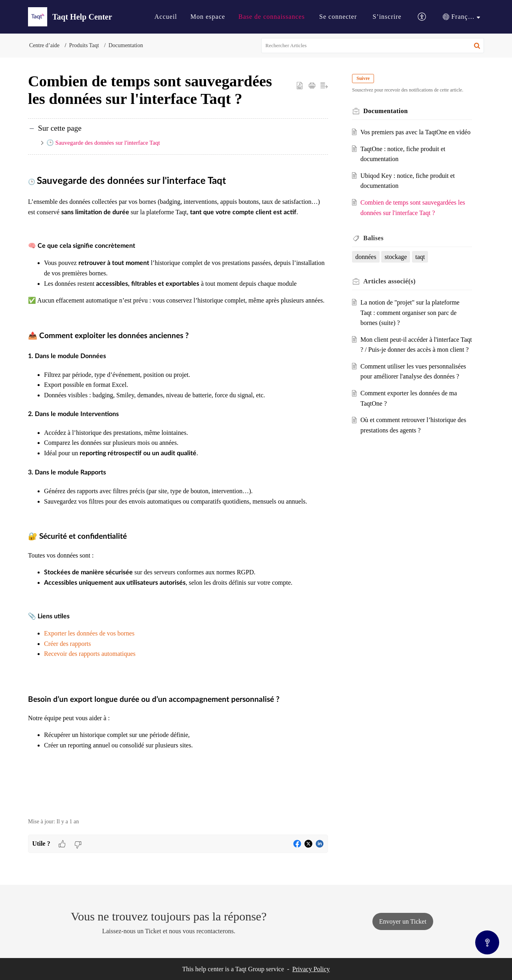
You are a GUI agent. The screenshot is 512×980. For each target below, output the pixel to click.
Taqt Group (250, 969)
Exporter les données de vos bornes (89, 633)
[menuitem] (166, 17)
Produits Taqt (84, 45)
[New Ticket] (403, 921)
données (367, 267)
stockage (397, 267)
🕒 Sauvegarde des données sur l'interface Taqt (104, 143)
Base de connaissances (272, 17)
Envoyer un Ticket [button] (403, 921)
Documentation (126, 45)
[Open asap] (487, 942)
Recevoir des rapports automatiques (90, 654)
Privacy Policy (311, 969)
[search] (373, 46)
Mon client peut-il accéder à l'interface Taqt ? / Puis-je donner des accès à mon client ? (412, 360)
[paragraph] (178, 491)
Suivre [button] (365, 78)
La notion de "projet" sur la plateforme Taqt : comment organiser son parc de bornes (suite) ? (412, 323)
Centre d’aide (44, 45)
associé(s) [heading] (391, 292)
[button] (422, 17)
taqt (422, 267)
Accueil (166, 17)
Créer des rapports (67, 644)
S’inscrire (387, 17)
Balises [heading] (375, 248)
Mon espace (208, 17)
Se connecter (338, 17)
